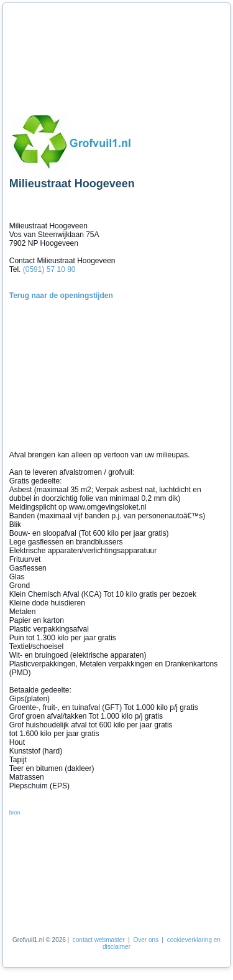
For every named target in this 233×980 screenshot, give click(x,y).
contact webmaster (99, 940)
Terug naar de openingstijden (61, 296)
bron (15, 813)
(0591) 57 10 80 (49, 269)
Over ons (146, 940)
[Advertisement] (65, 55)
